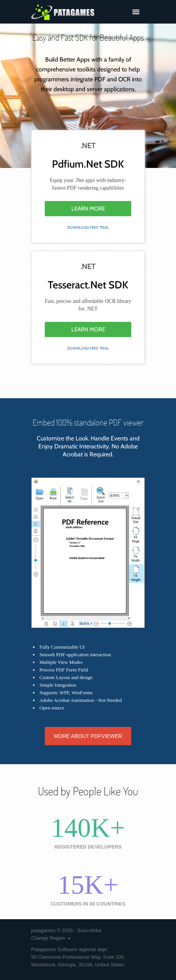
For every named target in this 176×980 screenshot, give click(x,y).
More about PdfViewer (88, 736)
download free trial (88, 227)
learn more (88, 209)
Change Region (51, 938)
